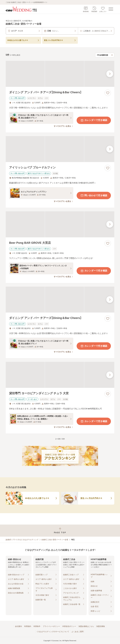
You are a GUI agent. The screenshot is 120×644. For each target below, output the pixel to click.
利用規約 (28, 626)
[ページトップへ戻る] (60, 531)
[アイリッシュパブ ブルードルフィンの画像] (60, 149)
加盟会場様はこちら (86, 626)
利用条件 (37, 626)
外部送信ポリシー (69, 626)
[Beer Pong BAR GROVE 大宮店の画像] (60, 224)
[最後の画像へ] (110, 74)
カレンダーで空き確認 (94, 120)
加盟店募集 (101, 626)
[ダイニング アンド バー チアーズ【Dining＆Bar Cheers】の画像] (60, 74)
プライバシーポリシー (51, 626)
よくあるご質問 (77, 632)
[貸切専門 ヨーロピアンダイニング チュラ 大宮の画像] (60, 375)
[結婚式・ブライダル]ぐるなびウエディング (22, 540)
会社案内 (18, 626)
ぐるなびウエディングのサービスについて (53, 632)
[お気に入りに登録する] (108, 93)
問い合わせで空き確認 (94, 195)
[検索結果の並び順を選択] (105, 55)
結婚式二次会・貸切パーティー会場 (55, 540)
